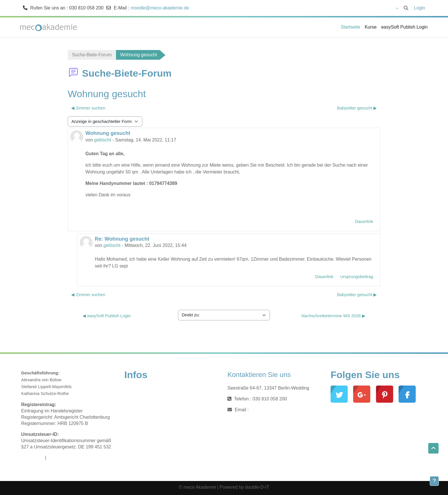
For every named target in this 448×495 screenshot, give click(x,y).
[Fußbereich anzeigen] (434, 481)
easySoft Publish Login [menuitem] (404, 27)
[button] (381, 8)
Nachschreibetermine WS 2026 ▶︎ (333, 316)
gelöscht (103, 140)
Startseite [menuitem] (351, 27)
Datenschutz (60, 458)
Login (420, 8)
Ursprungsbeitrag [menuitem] (357, 277)
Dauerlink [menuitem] (364, 221)
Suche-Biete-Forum (92, 55)
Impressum (32, 458)
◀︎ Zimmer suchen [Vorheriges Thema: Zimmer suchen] (88, 108)
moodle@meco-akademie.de (160, 8)
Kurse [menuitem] (371, 27)
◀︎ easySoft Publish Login (107, 316)
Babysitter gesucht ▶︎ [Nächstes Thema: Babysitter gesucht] (357, 108)
